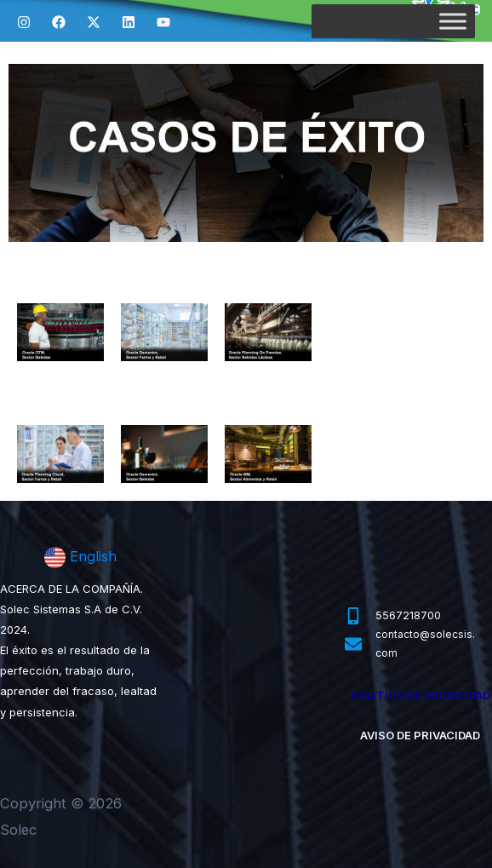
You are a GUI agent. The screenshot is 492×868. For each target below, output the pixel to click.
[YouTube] (163, 22)
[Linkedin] (129, 22)
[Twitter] (94, 22)
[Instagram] (24, 22)
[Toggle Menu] (453, 21)
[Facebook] (59, 22)
